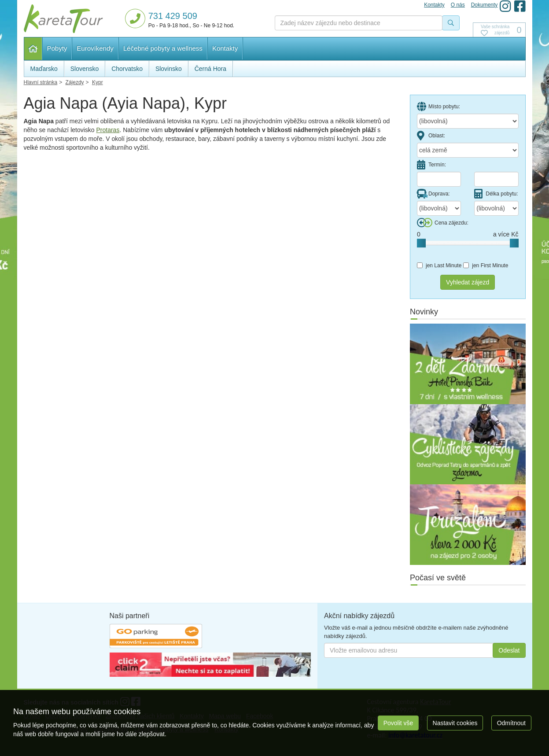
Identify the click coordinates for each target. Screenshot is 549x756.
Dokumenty (485, 5)
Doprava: (433, 194)
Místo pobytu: (438, 107)
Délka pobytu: (496, 194)
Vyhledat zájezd (468, 282)
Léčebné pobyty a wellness (163, 48)
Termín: (431, 165)
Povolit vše (398, 723)
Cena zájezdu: (443, 223)
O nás (458, 5)
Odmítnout (511, 723)
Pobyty (57, 48)
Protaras (108, 130)
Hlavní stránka (33, 49)
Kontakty (225, 48)
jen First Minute (486, 266)
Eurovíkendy (95, 48)
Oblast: (431, 136)
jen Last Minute (439, 266)
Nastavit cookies (455, 723)
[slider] (421, 243)
